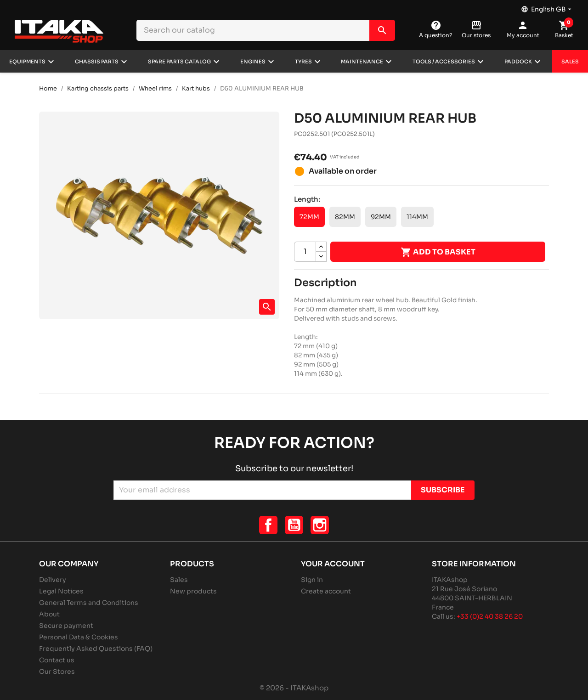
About (49, 614)
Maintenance (362, 62)
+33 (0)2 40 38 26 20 (490, 616)
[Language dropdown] (547, 7)
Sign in (312, 580)
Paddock (518, 62)
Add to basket (438, 252)
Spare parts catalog (179, 62)
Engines (253, 62)
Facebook (268, 525)
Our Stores (57, 672)
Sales (570, 62)
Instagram (320, 525)
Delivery (53, 580)
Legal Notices (61, 591)
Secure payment (66, 626)
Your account (333, 564)
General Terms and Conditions (89, 603)
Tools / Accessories (444, 62)
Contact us (57, 660)
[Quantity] (305, 252)
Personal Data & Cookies (79, 637)
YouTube (294, 525)
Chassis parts (97, 62)
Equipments (27, 62)
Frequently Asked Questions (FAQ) (96, 649)
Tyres (303, 62)
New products (193, 591)
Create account (326, 591)
